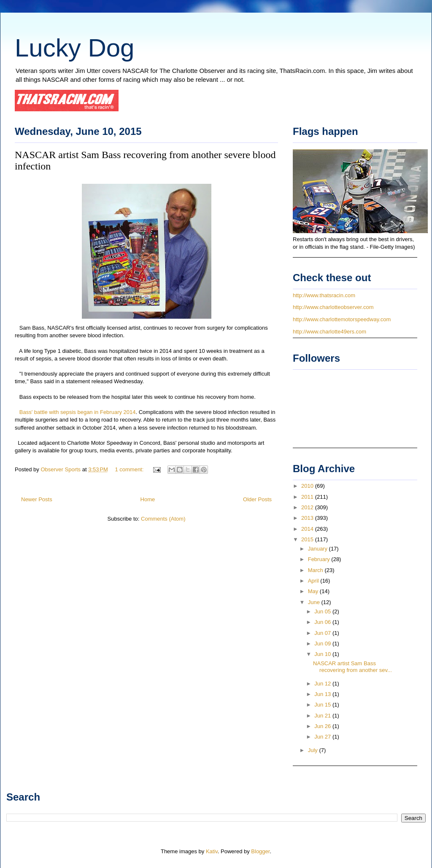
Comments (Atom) (163, 519)
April (314, 581)
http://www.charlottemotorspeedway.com (342, 319)
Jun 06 (323, 622)
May (314, 591)
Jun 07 (323, 633)
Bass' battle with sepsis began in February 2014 (77, 412)
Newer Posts (37, 499)
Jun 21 (323, 716)
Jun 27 (323, 737)
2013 (308, 518)
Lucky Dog (74, 48)
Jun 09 (323, 644)
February (320, 559)
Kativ (212, 851)
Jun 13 (323, 694)
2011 (308, 497)
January (319, 549)
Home (148, 499)
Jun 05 (323, 611)
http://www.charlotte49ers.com (329, 332)
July (314, 750)
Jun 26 (323, 726)
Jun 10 (323, 654)
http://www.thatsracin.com (324, 295)
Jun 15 (323, 705)
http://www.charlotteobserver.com (333, 307)
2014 (308, 529)
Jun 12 (323, 684)
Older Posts (257, 499)
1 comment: (130, 469)
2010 (308, 486)
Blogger (260, 851)
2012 (308, 507)
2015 (308, 539)
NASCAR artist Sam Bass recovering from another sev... (352, 667)
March (316, 570)
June (315, 602)
